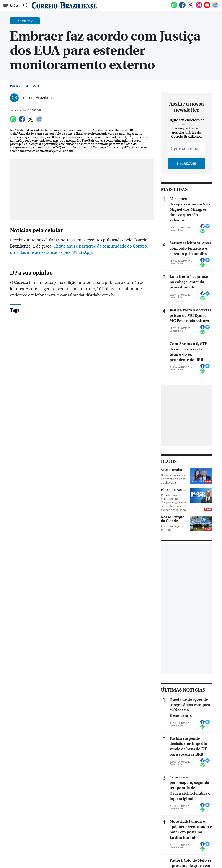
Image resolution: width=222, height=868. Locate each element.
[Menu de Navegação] (12, 5)
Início (15, 86)
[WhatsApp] (174, 7)
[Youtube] (207, 7)
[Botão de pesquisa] (24, 5)
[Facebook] (182, 7)
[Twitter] (191, 7)
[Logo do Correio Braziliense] (64, 5)
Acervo (33, 86)
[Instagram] (199, 7)
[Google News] (215, 7)
